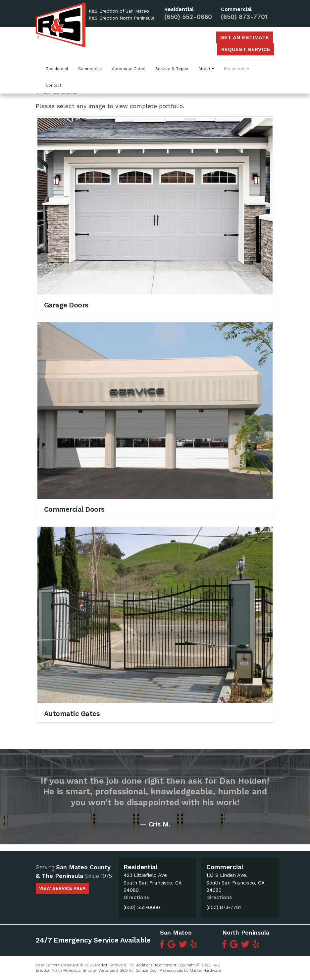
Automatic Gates (129, 69)
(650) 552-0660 (188, 17)
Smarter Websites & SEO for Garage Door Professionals (133, 970)
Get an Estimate (245, 37)
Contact (53, 85)
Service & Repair (172, 69)
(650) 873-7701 (244, 17)
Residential (57, 69)
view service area (62, 888)
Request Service (246, 49)
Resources (236, 69)
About (206, 69)
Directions (136, 897)
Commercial (90, 69)
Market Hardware (205, 970)
